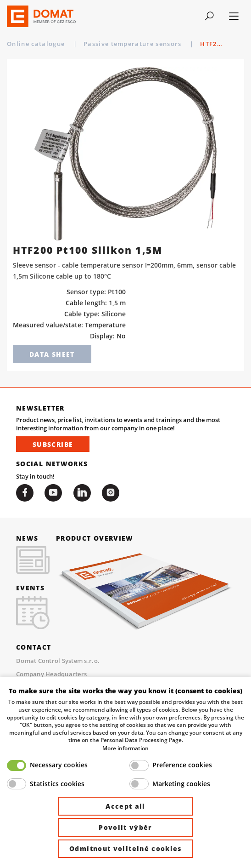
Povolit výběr (125, 827)
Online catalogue (37, 44)
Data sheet (52, 354)
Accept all (125, 806)
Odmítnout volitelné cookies (125, 848)
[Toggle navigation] (209, 16)
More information (125, 748)
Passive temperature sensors (134, 44)
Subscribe (53, 444)
